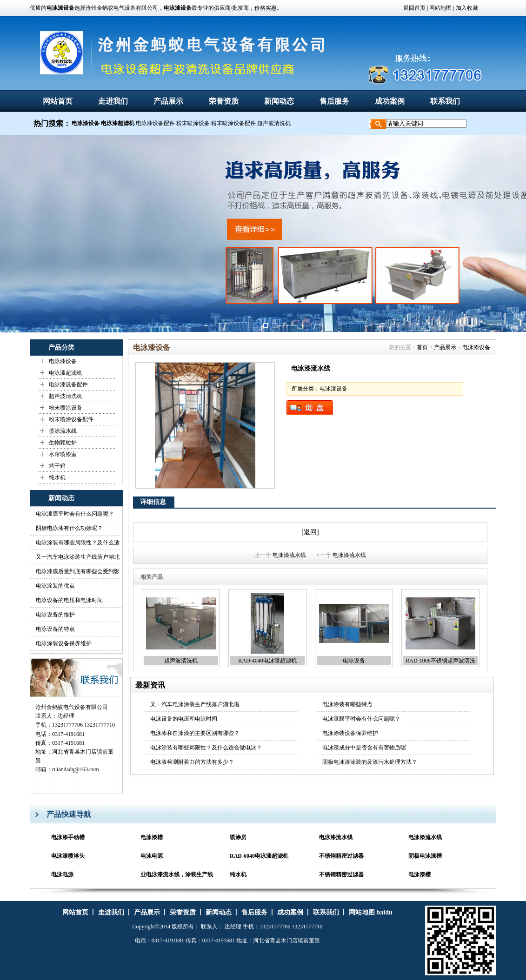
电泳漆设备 (63, 361)
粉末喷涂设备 (193, 123)
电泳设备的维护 (55, 615)
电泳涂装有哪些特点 (347, 704)
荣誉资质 (224, 101)
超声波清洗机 (274, 123)
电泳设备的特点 (55, 629)
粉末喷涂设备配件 (233, 123)
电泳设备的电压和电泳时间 (69, 600)
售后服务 (334, 101)
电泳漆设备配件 (155, 123)
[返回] (310, 532)
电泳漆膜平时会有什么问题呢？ (75, 514)
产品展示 (168, 101)
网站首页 (58, 101)
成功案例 (390, 101)
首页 (422, 347)
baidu (384, 912)
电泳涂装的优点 (55, 586)
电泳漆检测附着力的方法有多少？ (192, 762)
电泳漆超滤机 (66, 373)
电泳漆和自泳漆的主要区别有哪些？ (195, 733)
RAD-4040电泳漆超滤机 (267, 661)
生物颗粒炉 (63, 443)
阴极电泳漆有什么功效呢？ (69, 528)
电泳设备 (354, 661)
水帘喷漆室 (63, 454)
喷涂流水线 (63, 431)
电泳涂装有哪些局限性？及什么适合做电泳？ (206, 748)
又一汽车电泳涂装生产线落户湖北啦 (195, 704)
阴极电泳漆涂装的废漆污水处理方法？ (370, 762)
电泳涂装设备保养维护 (64, 643)
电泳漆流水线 (289, 555)
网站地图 (440, 8)
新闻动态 (279, 101)
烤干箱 (57, 466)
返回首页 (414, 8)
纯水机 (57, 477)
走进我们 (113, 101)
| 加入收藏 (465, 8)
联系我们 (445, 101)
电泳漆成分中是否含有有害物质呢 (364, 748)
